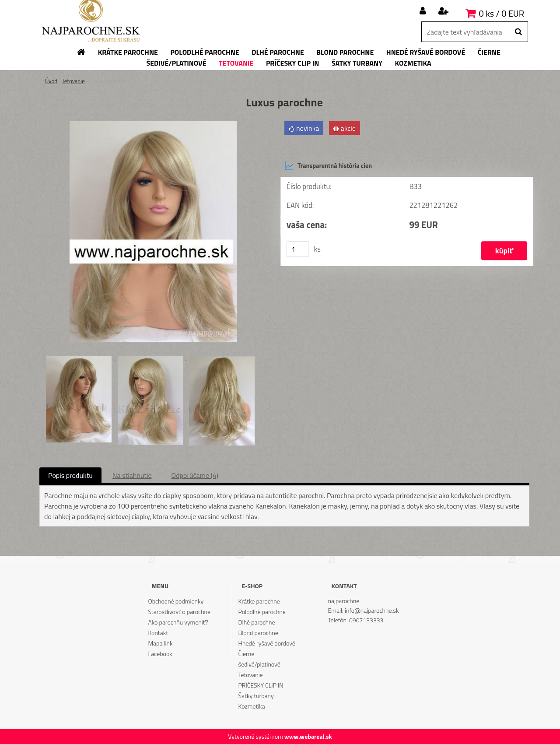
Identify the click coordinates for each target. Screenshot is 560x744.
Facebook (160, 654)
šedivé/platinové (259, 664)
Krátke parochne (259, 601)
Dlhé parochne (257, 622)
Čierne (247, 654)
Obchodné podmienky (176, 601)
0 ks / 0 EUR (502, 13)
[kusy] (298, 249)
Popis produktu (70, 475)
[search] (518, 32)
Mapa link (160, 643)
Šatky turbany (256, 696)
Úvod (51, 81)
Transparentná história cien (328, 166)
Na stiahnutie (132, 475)
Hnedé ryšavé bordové (267, 643)
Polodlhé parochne (262, 612)
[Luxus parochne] (153, 125)
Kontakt (158, 633)
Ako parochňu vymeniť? (178, 622)
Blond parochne (258, 633)
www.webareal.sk (308, 736)
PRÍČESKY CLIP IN (261, 685)
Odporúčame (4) (195, 475)
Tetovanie (73, 81)
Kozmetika (252, 706)
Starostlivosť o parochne (179, 612)
